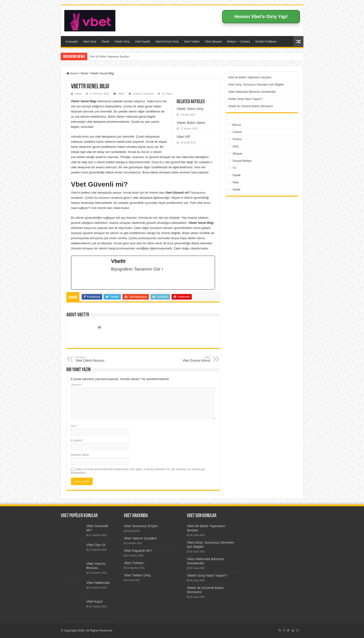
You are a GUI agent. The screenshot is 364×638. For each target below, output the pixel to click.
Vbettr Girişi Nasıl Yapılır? (245, 99)
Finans (237, 139)
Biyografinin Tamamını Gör (136, 269)
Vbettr (106, 41)
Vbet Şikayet (213, 41)
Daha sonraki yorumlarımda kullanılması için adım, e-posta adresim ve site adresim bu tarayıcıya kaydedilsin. (138, 471)
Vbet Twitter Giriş (137, 575)
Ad (74, 426)
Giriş (236, 146)
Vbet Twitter (192, 41)
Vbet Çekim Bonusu (99, 359)
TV (234, 168)
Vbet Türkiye (134, 563)
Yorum (76, 385)
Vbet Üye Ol (96, 545)
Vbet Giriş (90, 41)
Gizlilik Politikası (266, 41)
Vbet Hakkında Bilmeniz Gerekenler (252, 92)
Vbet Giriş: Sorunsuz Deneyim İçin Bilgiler (256, 84)
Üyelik (236, 175)
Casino (237, 132)
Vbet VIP (184, 137)
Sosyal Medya (242, 161)
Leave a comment (143, 94)
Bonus (237, 125)
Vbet (236, 182)
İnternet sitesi (80, 455)
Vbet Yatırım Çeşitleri (140, 538)
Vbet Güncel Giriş (167, 41)
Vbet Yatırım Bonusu (96, 566)
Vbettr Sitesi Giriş (190, 109)
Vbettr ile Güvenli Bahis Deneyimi (251, 106)
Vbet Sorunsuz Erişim (141, 526)
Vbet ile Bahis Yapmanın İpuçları (109, 56)
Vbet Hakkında (98, 583)
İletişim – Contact (239, 41)
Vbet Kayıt (94, 601)
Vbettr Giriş (122, 41)
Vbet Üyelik (142, 41)
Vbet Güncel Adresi (187, 359)
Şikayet (237, 154)
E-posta (77, 440)
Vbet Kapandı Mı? (138, 550)
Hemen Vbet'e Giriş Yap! (261, 17)
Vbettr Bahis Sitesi (191, 123)
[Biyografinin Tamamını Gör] (162, 269)
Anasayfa (72, 41)
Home (72, 73)
